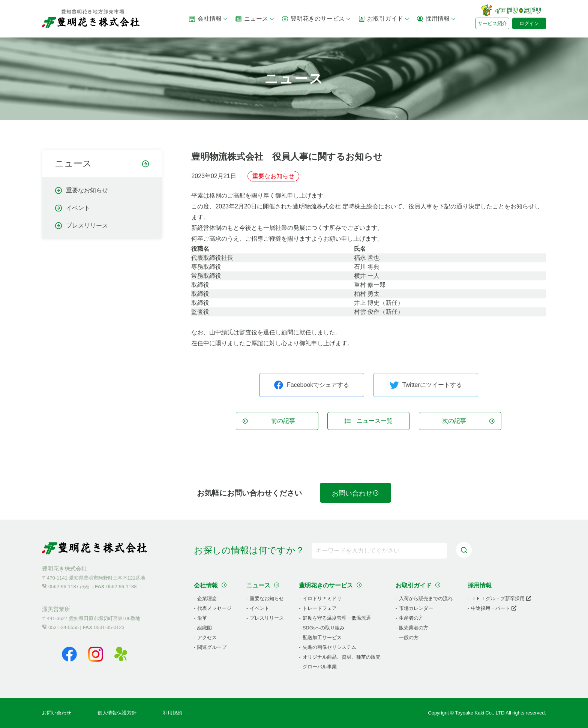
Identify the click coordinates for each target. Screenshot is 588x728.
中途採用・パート (494, 608)
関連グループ (212, 647)
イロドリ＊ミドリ (322, 598)
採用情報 (436, 19)
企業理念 (207, 598)
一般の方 (409, 637)
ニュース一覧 (369, 421)
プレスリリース (87, 226)
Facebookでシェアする (312, 385)
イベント (78, 208)
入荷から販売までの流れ (426, 598)
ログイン (529, 23)
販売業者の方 (414, 628)
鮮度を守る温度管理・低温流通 (337, 618)
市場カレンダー (416, 608)
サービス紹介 (492, 23)
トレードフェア (320, 608)
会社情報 (208, 19)
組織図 (205, 628)
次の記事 (469, 421)
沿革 (202, 618)
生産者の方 (411, 618)
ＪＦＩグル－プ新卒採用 (501, 598)
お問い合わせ (355, 493)
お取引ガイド (384, 19)
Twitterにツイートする (426, 385)
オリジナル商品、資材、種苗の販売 (342, 657)
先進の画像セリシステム (329, 647)
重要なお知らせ (87, 190)
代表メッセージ (214, 608)
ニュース (255, 19)
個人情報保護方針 (117, 713)
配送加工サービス (322, 637)
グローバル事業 (320, 667)
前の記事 (269, 421)
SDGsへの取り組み (324, 628)
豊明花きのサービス (316, 19)
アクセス (207, 637)
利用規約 (172, 713)
